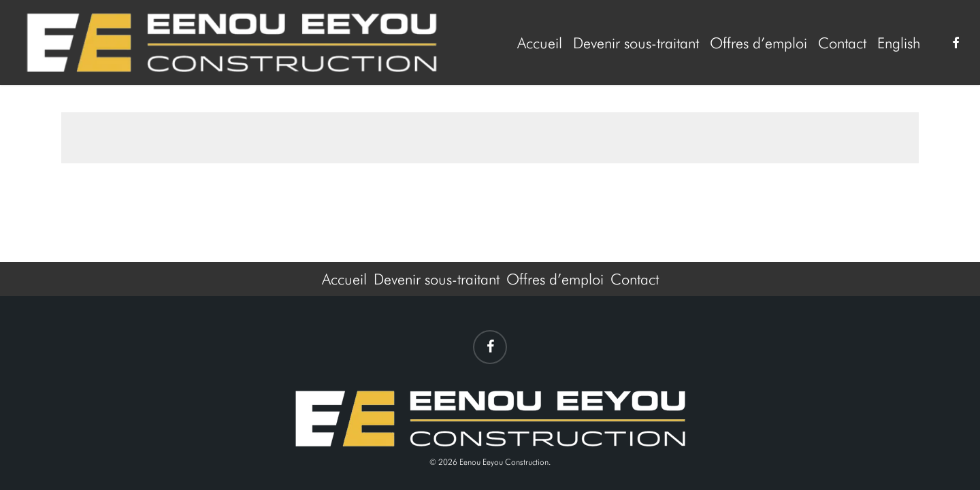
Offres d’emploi (555, 279)
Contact (635, 279)
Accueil (344, 279)
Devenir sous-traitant (437, 279)
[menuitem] (899, 43)
